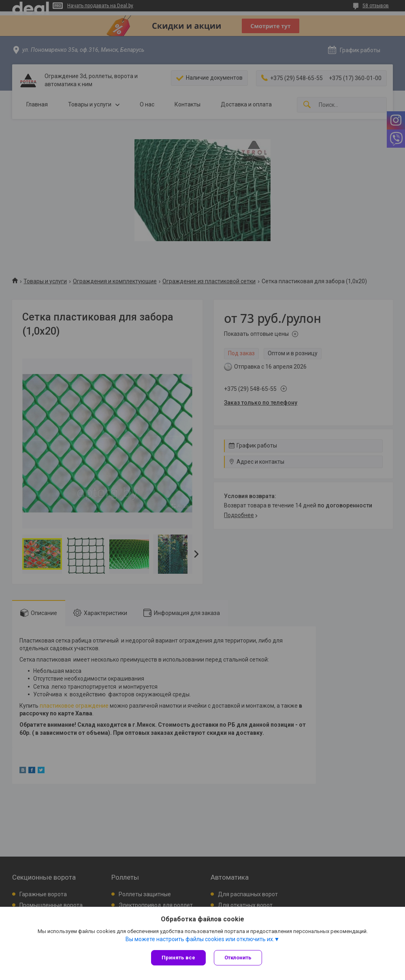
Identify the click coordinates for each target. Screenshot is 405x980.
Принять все (178, 958)
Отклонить (238, 958)
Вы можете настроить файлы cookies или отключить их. (200, 939)
